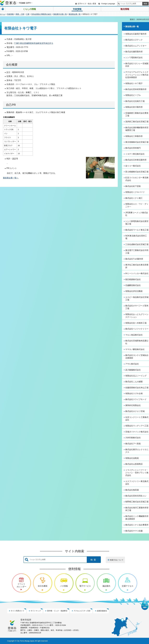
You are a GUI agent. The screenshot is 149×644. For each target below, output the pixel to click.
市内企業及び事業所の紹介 (41, 14)
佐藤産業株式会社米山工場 (137, 388)
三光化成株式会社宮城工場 (137, 244)
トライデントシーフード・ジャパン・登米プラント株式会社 (137, 473)
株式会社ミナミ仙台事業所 (137, 525)
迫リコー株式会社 (133, 166)
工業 (28, 14)
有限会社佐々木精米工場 (136, 323)
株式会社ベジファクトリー (137, 329)
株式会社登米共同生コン (136, 496)
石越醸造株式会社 (133, 285)
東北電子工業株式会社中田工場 (137, 252)
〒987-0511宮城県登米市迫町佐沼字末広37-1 (34, 43)
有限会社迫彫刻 (132, 458)
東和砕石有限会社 (133, 405)
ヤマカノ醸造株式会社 (135, 349)
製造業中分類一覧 (60, 14)
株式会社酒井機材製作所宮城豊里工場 (137, 129)
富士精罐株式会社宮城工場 (137, 172)
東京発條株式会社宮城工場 (137, 142)
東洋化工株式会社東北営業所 (137, 266)
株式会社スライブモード (136, 399)
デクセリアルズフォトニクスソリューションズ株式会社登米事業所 (137, 75)
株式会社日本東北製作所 (136, 160)
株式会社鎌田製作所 (134, 52)
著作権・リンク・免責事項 (57, 611)
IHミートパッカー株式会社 (137, 273)
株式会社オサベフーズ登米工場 (137, 307)
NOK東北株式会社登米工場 (136, 237)
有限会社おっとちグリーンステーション (137, 316)
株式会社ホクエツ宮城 (135, 411)
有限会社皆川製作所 (134, 107)
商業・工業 (20, 14)
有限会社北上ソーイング (136, 376)
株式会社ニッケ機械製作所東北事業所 (137, 518)
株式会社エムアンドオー (136, 46)
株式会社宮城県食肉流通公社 (137, 342)
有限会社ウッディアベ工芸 (137, 426)
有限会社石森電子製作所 (136, 34)
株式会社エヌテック (134, 40)
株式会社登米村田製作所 (136, 89)
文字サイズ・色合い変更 (87, 4)
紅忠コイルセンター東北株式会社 (137, 179)
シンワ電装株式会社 (134, 58)
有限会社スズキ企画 (134, 393)
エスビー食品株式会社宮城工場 (137, 298)
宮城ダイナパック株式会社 (137, 432)
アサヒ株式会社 (132, 364)
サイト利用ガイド (18, 611)
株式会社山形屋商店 (134, 464)
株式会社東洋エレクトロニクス (137, 451)
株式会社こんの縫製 (134, 382)
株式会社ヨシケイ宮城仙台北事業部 (137, 357)
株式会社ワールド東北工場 (137, 230)
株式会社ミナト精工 (134, 198)
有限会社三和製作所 (134, 136)
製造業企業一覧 (75, 14)
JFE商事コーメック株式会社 (137, 214)
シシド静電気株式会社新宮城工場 (137, 223)
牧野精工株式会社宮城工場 (137, 502)
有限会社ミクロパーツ (135, 192)
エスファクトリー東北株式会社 (137, 483)
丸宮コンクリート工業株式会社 (137, 419)
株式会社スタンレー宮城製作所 (137, 65)
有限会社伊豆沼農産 (134, 291)
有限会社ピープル (133, 95)
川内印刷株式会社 (133, 438)
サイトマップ (36, 611)
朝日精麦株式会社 (133, 279)
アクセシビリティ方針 (82, 611)
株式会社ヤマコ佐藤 (134, 531)
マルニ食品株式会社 (134, 335)
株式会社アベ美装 (133, 444)
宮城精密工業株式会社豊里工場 (137, 114)
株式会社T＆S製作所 (134, 259)
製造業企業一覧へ (11, 178)
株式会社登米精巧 (133, 148)
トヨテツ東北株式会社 (135, 154)
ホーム (3, 14)
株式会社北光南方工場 (135, 101)
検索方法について (117, 560)
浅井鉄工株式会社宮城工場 (137, 122)
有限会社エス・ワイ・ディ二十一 (137, 205)
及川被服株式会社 (133, 370)
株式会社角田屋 (132, 490)
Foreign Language (108, 4)
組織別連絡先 (102, 611)
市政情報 (10, 14)
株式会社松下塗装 (133, 186)
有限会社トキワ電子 (134, 83)
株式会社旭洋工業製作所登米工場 (137, 509)
